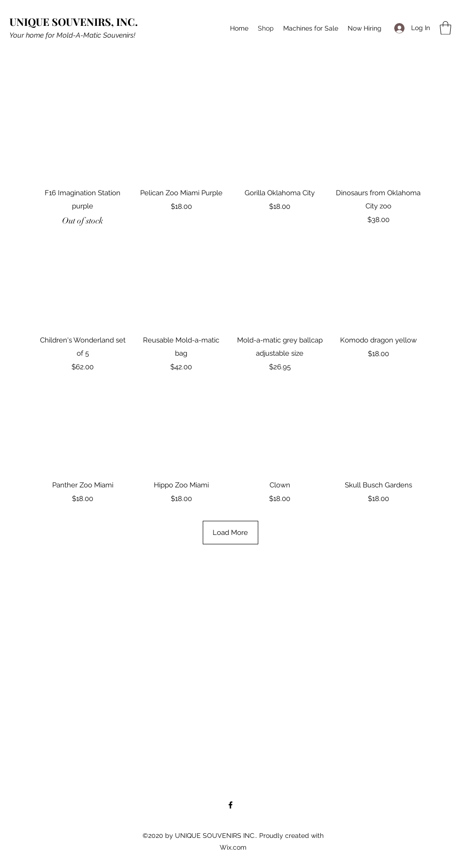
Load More (230, 539)
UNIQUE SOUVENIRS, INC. (74, 22)
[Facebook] (230, 805)
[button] (445, 28)
